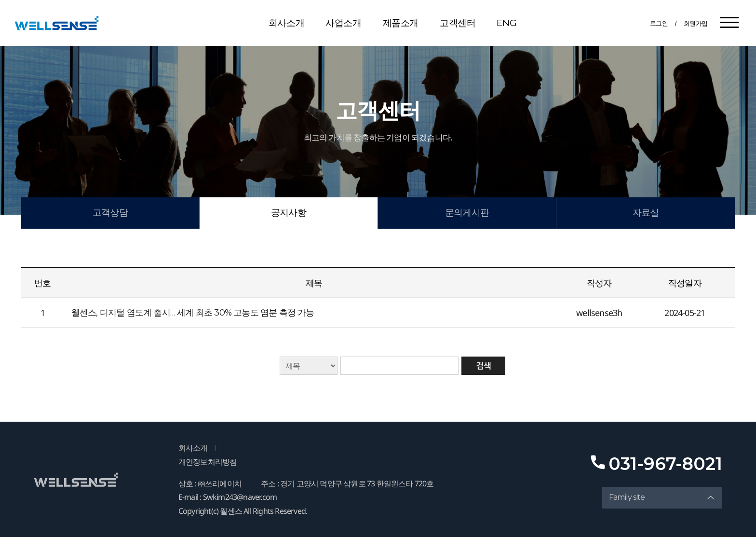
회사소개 (286, 23)
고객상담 (110, 213)
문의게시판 (467, 213)
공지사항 (289, 213)
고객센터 (458, 23)
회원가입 (696, 23)
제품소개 (401, 23)
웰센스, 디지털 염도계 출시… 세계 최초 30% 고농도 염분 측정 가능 (193, 313)
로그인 (659, 23)
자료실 (646, 213)
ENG (506, 23)
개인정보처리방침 (208, 462)
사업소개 (343, 23)
